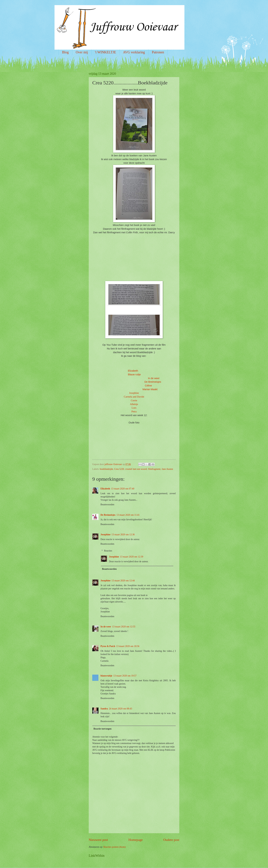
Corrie (134, 400)
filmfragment (154, 469)
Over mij (82, 52)
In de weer (154, 378)
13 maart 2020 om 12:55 (124, 627)
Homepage (136, 840)
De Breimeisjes (108, 515)
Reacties (108, 551)
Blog (65, 52)
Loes (134, 408)
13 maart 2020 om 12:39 (132, 557)
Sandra (104, 709)
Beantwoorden (107, 505)
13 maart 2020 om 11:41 (128, 515)
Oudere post (171, 840)
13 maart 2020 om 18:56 (128, 646)
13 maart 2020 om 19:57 (125, 676)
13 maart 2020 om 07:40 (123, 489)
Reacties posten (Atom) (115, 847)
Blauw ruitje (134, 374)
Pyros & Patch (108, 646)
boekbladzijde (106, 469)
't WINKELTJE (106, 52)
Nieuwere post (98, 840)
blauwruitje (106, 676)
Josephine (134, 393)
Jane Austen (167, 469)
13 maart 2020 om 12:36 (123, 535)
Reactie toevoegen (102, 729)
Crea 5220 (119, 469)
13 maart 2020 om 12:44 (123, 581)
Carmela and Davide (134, 397)
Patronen (158, 52)
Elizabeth (133, 371)
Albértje (134, 404)
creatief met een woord (136, 469)
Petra (134, 411)
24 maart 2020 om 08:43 (120, 709)
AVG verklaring (134, 52)
